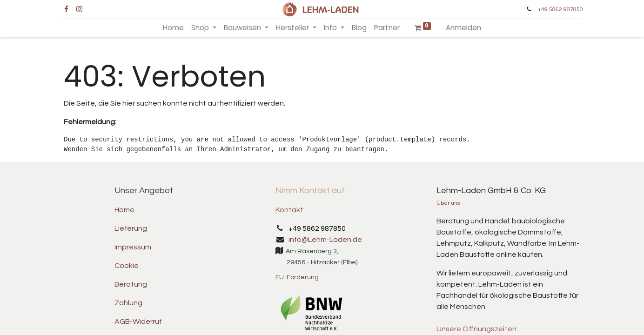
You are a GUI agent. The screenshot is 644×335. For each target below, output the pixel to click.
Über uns (448, 203)
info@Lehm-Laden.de (325, 240)
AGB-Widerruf (138, 322)
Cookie (127, 266)
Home (124, 210)
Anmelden (463, 28)
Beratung (131, 284)
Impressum (133, 247)
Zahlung (128, 303)
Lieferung (131, 228)
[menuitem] (173, 28)
